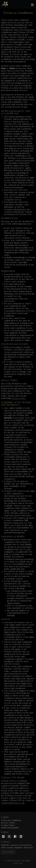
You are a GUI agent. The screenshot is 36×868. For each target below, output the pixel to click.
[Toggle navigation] (32, 5)
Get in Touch (8, 852)
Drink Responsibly (10, 828)
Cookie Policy (8, 825)
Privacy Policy (19, 398)
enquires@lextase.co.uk (13, 803)
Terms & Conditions (11, 820)
